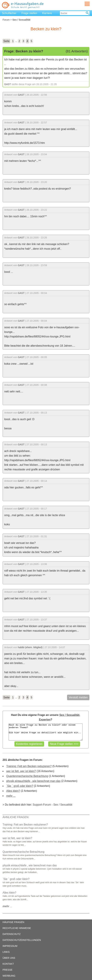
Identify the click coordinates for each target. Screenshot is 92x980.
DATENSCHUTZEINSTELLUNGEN (22, 940)
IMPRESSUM (10, 946)
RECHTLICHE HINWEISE (17, 928)
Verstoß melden (78, 697)
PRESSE (7, 970)
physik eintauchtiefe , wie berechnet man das (33, 781)
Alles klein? (13, 791)
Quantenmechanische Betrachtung (27, 776)
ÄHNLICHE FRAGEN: (16, 817)
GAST (8, 84)
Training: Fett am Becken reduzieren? (29, 766)
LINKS (6, 952)
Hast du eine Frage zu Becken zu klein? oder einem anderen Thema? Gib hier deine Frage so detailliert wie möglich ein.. (46, 732)
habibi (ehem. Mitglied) (30, 647)
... (7, 906)
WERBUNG (9, 976)
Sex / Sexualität (63, 805)
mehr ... (11, 796)
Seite (6, 41)
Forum (6, 20)
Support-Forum (42, 805)
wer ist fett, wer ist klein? (21, 771)
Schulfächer (9, 13)
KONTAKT (8, 964)
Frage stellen (29, 13)
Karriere (47, 13)
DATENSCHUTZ (12, 934)
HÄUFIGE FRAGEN (13, 922)
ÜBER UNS (9, 958)
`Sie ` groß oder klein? (20, 786)
